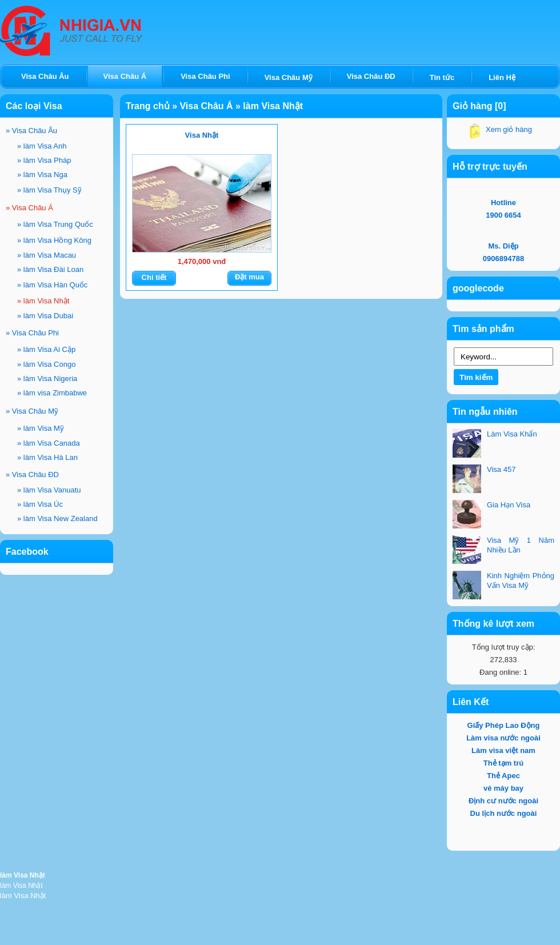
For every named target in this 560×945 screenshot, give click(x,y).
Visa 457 (501, 469)
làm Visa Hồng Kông (54, 240)
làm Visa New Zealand (57, 518)
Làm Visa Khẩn (512, 434)
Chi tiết (154, 277)
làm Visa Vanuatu (49, 490)
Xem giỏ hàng (509, 129)
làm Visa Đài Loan (50, 269)
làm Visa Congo (46, 364)
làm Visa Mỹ (41, 428)
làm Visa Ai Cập (46, 349)
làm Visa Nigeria (47, 379)
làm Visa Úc (40, 504)
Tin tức (442, 77)
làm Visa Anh (42, 146)
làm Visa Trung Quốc (55, 224)
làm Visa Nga (42, 175)
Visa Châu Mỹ (32, 411)
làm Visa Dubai (45, 316)
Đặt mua (249, 277)
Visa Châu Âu (31, 131)
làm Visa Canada (49, 443)
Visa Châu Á (29, 208)
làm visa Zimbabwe (52, 393)
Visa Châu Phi (32, 333)
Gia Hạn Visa (509, 505)
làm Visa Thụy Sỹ (49, 190)
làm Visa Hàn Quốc (52, 285)
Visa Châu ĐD (32, 474)
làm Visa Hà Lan (47, 457)
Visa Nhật (202, 135)
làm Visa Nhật (43, 301)
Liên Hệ (502, 77)
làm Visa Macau (47, 255)
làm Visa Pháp (44, 160)
